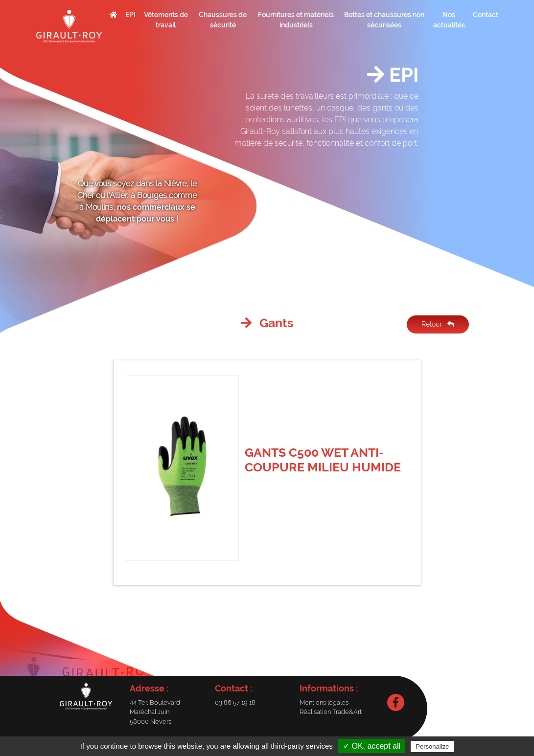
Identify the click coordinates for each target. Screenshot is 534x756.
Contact (486, 15)
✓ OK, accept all (372, 746)
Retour (438, 324)
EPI (130, 15)
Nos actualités (449, 20)
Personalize (432, 746)
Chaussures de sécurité (223, 20)
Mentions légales (324, 702)
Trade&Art (347, 712)
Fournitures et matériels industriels (296, 20)
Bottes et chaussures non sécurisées (384, 20)
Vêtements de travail (166, 20)
